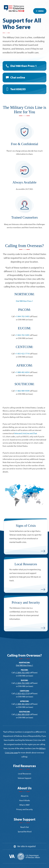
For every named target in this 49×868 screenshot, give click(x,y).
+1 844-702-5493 (22, 316)
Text (18, 89)
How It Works (25, 800)
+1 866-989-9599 (22, 391)
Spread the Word (25, 832)
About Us (25, 796)
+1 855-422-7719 (22, 354)
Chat (18, 77)
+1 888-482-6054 (22, 372)
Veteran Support (24, 778)
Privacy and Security (24, 809)
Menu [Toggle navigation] (40, 11)
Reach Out (25, 827)
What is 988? (24, 805)
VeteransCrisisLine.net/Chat (25, 433)
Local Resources (25, 774)
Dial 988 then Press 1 (24, 66)
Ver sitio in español (26, 846)
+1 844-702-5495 (22, 335)
